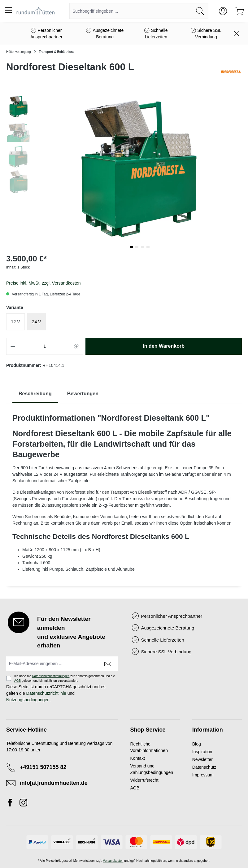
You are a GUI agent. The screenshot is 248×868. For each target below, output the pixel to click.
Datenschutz (204, 767)
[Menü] (8, 10)
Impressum (203, 775)
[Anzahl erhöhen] (77, 346)
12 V (16, 322)
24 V (37, 322)
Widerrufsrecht (144, 780)
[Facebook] (12, 804)
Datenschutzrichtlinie (46, 693)
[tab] (35, 394)
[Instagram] (23, 804)
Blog (197, 744)
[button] (131, 247)
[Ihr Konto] (223, 11)
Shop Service (148, 730)
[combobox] (131, 11)
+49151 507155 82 (43, 767)
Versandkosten (113, 861)
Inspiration (202, 752)
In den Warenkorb (164, 346)
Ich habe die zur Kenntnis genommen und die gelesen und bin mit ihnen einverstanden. (65, 678)
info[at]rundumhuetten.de (54, 783)
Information (208, 730)
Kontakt (138, 758)
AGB (17, 681)
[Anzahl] (45, 346)
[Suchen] (200, 11)
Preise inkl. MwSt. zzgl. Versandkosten (43, 283)
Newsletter (202, 759)
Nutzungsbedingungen (28, 700)
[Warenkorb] (240, 11)
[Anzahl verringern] (13, 346)
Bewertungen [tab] (83, 394)
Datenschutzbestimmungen (51, 676)
